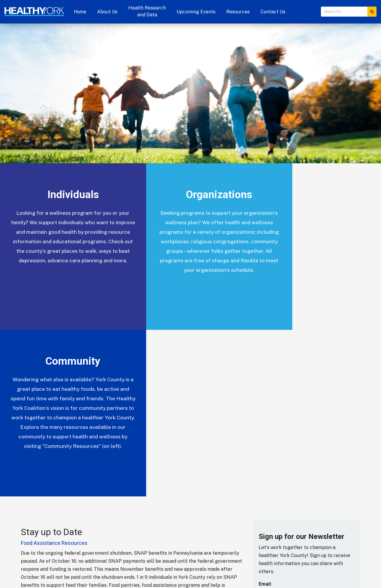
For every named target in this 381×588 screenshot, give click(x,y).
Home (80, 12)
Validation (270, 445)
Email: (265, 417)
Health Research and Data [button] (147, 11)
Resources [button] (238, 12)
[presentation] (283, 473)
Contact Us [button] (273, 12)
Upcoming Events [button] (196, 12)
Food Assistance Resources (54, 376)
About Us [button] (107, 12)
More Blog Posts (42, 451)
